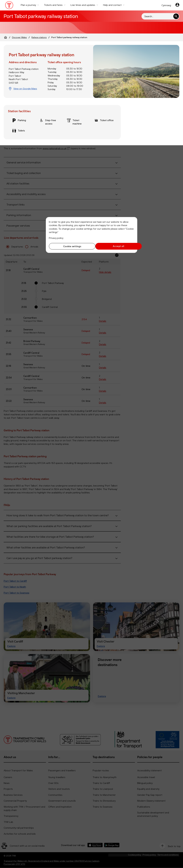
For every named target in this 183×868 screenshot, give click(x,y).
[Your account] (177, 5)
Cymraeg (166, 5)
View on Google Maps (25, 89)
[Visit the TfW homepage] (9, 6)
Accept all (114, 246)
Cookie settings (69, 246)
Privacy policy (56, 238)
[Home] (6, 37)
